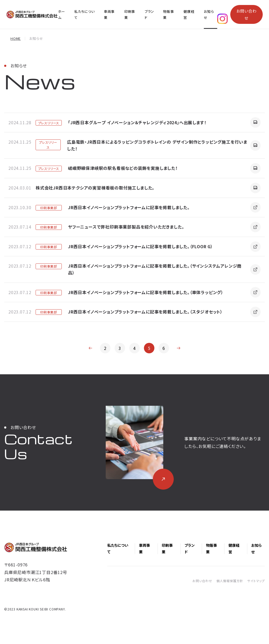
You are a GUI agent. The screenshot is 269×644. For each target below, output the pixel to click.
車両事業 (109, 14)
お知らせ (209, 14)
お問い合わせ (246, 14)
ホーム (61, 14)
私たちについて (85, 14)
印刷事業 (130, 14)
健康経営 (189, 14)
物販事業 (168, 14)
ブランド (149, 14)
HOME (16, 38)
